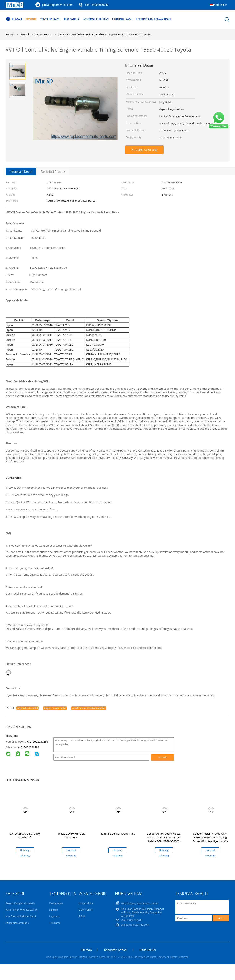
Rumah (14, 19)
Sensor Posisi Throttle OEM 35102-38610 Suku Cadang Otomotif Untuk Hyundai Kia (210, 837)
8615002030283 (29, 747)
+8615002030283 (37, 742)
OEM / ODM (85, 910)
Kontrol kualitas (95, 19)
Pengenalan (56, 903)
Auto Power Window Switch (21, 910)
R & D (82, 916)
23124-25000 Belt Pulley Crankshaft (25, 836)
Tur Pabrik (71, 19)
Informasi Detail (21, 172)
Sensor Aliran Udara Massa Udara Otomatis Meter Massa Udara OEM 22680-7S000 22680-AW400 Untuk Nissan (164, 839)
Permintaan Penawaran (153, 19)
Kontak (163, 757)
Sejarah (54, 910)
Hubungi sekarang (144, 150)
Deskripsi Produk (53, 172)
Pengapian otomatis (17, 923)
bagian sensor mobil (55, 708)
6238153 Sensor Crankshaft (117, 834)
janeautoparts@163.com (57, 5)
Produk (31, 19)
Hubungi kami (122, 19)
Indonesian (220, 5)
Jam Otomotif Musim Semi (21, 916)
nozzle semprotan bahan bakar (89, 708)
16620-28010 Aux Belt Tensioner (71, 836)
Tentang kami (50, 19)
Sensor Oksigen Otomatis (20, 903)
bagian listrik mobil (28, 708)
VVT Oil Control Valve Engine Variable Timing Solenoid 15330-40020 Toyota (104, 34)
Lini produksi (86, 903)
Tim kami (54, 923)
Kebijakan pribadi (116, 950)
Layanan (54, 916)
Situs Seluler (148, 950)
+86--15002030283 (97, 5)
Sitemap (86, 950)
